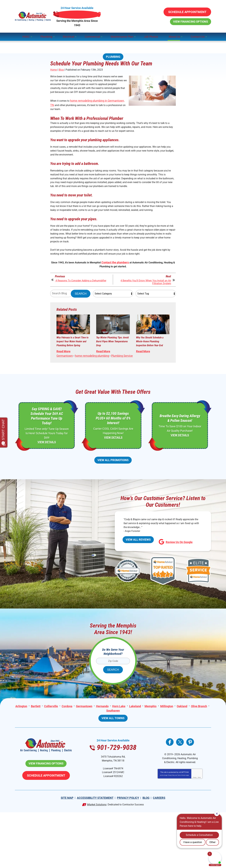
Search (81, 325)
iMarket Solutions (97, 860)
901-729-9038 (113, 11)
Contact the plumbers (121, 291)
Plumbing (113, 47)
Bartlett (45, 755)
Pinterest (190, 791)
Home (54, 70)
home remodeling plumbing (92, 400)
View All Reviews (138, 591)
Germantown (65, 400)
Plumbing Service (122, 400)
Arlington (30, 755)
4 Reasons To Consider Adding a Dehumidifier (75, 313)
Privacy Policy (171, 832)
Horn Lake (129, 755)
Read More (63, 391)
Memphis (161, 755)
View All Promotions (113, 508)
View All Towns (113, 768)
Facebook (170, 791)
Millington (177, 755)
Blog (61, 70)
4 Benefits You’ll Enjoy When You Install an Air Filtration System (143, 313)
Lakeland (145, 755)
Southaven (123, 759)
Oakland (192, 755)
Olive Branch (104, 759)
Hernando (112, 755)
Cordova (76, 755)
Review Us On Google (176, 592)
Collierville (60, 755)
